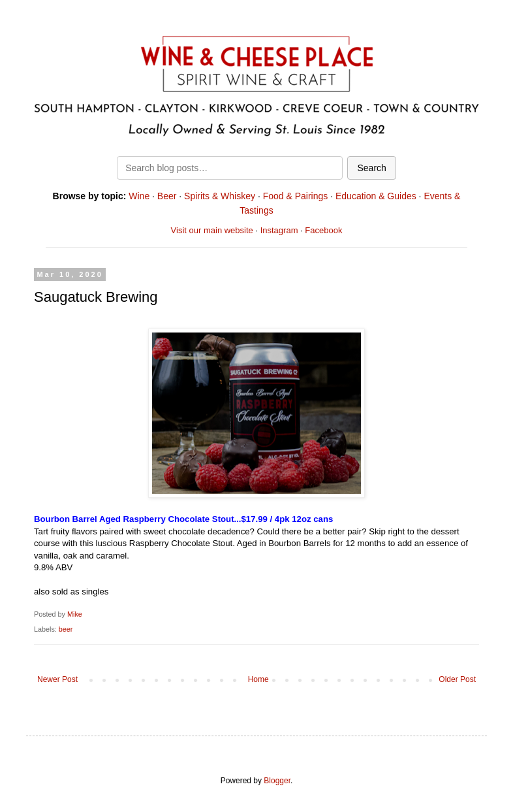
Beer (167, 196)
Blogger (277, 781)
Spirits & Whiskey (220, 196)
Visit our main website (212, 230)
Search (371, 168)
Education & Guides (376, 196)
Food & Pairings (296, 196)
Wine (139, 196)
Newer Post (57, 679)
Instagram (279, 230)
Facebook (323, 230)
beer (66, 629)
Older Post (457, 679)
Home (258, 679)
